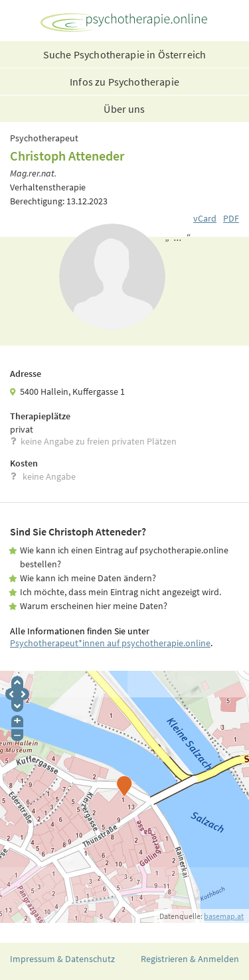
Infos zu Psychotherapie (124, 82)
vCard (205, 218)
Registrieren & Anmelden (190, 959)
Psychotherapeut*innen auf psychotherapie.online (110, 643)
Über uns (124, 109)
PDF (231, 218)
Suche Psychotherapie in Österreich (124, 54)
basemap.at (224, 916)
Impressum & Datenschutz (62, 959)
